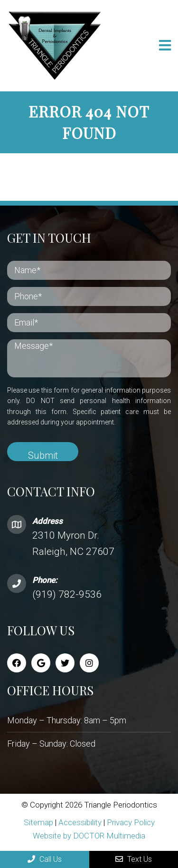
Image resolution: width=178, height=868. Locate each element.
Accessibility (80, 822)
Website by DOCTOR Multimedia (89, 836)
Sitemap (38, 822)
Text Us (134, 859)
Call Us (45, 859)
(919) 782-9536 (67, 594)
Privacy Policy (131, 822)
